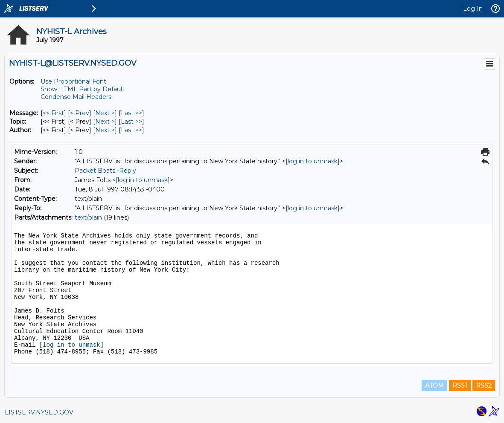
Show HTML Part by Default (83, 89)
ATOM (434, 385)
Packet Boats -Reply (105, 171)
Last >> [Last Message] (131, 113)
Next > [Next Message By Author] (105, 130)
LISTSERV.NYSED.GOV (39, 412)
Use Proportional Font (73, 81)
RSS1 (460, 385)
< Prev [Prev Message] (80, 113)
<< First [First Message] (53, 113)
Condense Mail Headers (76, 97)
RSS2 (484, 385)
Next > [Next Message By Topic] (105, 122)
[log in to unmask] (313, 161)
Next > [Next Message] (105, 113)
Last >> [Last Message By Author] (131, 130)
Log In (473, 9)
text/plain (88, 217)
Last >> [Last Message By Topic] (131, 122)
